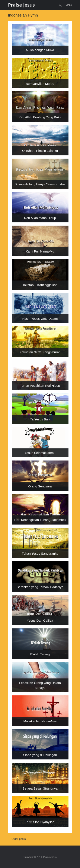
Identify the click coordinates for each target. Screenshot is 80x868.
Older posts (17, 839)
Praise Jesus (22, 5)
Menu (69, 5)
